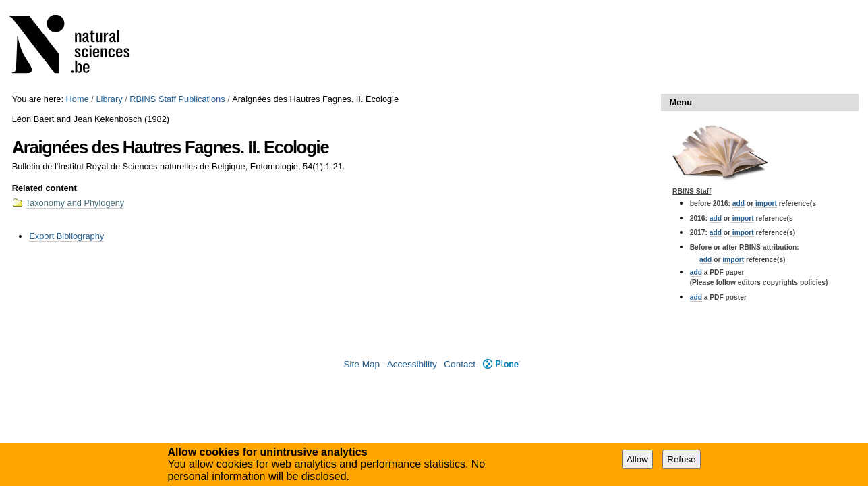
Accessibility (412, 364)
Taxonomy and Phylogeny (75, 203)
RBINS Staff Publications (177, 99)
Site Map (361, 364)
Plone (501, 364)
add (739, 204)
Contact (460, 364)
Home (78, 99)
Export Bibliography (66, 236)
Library (109, 99)
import (765, 204)
